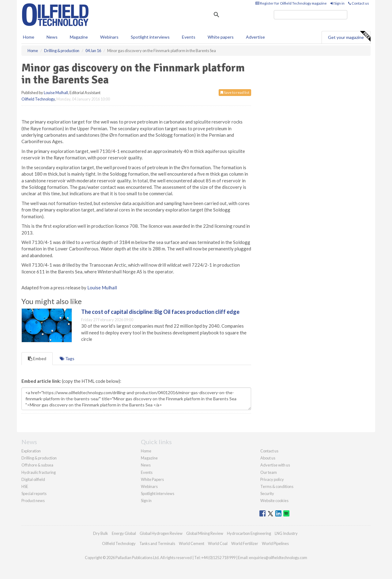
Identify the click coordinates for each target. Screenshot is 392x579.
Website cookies (274, 501)
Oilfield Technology (38, 99)
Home (29, 37)
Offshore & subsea (37, 465)
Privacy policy (272, 479)
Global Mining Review (205, 533)
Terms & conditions (277, 486)
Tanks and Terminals (157, 543)
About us (268, 458)
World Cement (192, 543)
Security (267, 493)
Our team (269, 472)
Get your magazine (349, 36)
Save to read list (235, 92)
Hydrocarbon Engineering (249, 533)
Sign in (337, 3)
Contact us (359, 3)
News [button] (52, 37)
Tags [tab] (67, 358)
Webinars (109, 37)
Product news (33, 501)
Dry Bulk (101, 533)
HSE (25, 486)
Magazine (79, 37)
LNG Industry (286, 533)
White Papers (152, 479)
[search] (311, 15)
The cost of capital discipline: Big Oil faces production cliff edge (160, 312)
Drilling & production (39, 458)
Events (189, 37)
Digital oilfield (33, 479)
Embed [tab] (37, 358)
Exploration (31, 451)
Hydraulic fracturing (39, 472)
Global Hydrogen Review (161, 533)
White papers (221, 37)
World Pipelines (275, 543)
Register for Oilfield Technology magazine (291, 3)
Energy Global (124, 533)
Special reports (34, 493)
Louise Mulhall (56, 93)
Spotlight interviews (150, 37)
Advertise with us (275, 465)
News (146, 465)
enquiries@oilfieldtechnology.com (278, 558)
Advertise (255, 37)
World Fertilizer (245, 543)
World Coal (218, 543)
